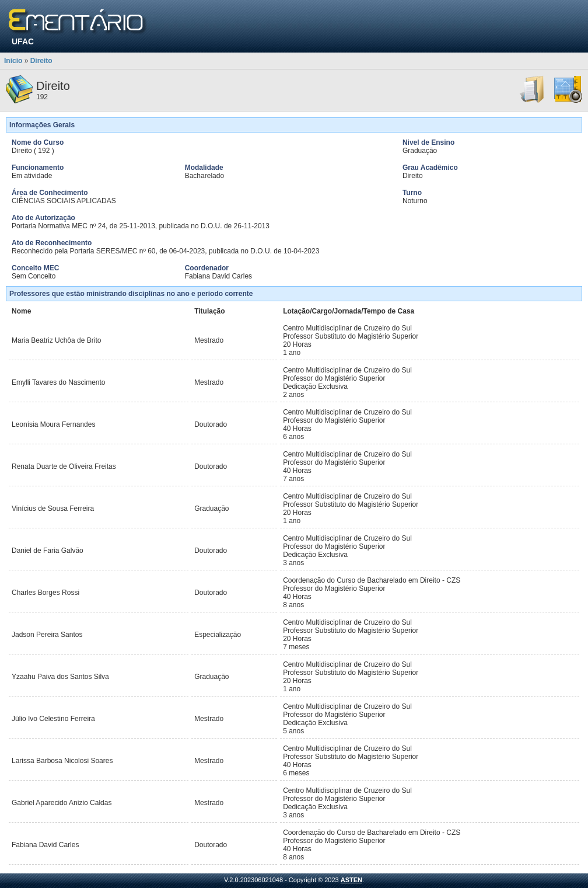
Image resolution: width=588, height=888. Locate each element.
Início (13, 61)
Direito (41, 61)
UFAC (23, 41)
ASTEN (351, 880)
